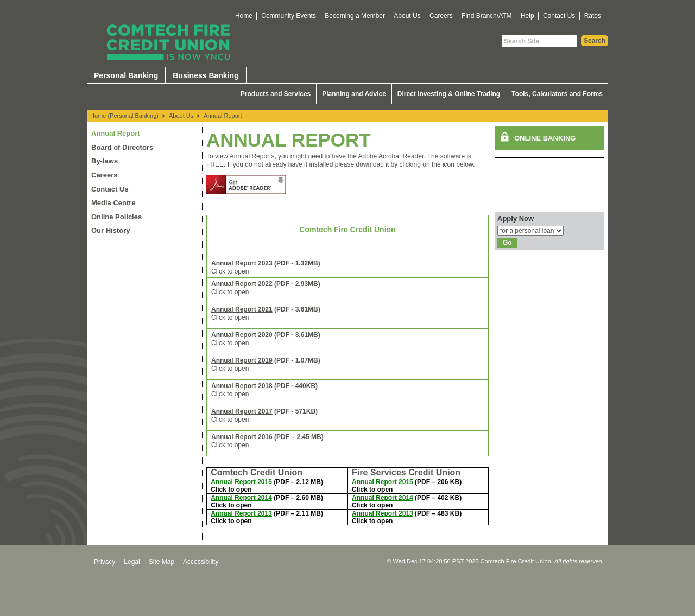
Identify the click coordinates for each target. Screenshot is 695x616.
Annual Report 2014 (241, 498)
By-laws (105, 161)
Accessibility (201, 562)
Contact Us (559, 16)
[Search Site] (539, 41)
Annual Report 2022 (242, 284)
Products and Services (276, 94)
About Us (407, 16)
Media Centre (113, 203)
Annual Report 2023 (242, 263)
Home (244, 16)
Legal (132, 562)
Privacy (105, 562)
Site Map (162, 562)
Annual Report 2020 (242, 335)
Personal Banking (126, 75)
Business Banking (206, 75)
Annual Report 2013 (241, 513)
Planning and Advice (354, 94)
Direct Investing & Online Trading (449, 94)
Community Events (289, 16)
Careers (441, 16)
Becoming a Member (355, 16)
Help (527, 16)
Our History (111, 230)
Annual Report (223, 116)
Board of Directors (122, 147)
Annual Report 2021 (242, 309)
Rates (593, 16)
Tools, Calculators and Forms (557, 94)
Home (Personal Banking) (124, 116)
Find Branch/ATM (486, 16)
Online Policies (116, 217)
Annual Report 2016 (242, 437)
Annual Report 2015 (241, 482)
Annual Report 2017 (242, 411)
